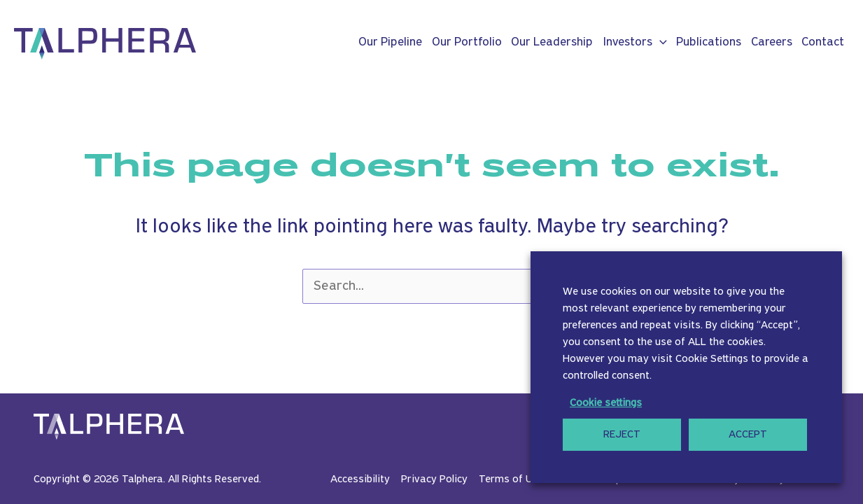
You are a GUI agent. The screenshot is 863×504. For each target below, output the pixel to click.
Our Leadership (552, 42)
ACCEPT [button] (748, 435)
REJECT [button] (622, 435)
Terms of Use (511, 479)
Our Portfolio (467, 42)
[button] (660, 43)
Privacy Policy (434, 479)
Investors (635, 43)
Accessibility (360, 479)
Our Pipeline (390, 42)
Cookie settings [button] (606, 403)
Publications (709, 42)
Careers (772, 42)
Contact (823, 42)
